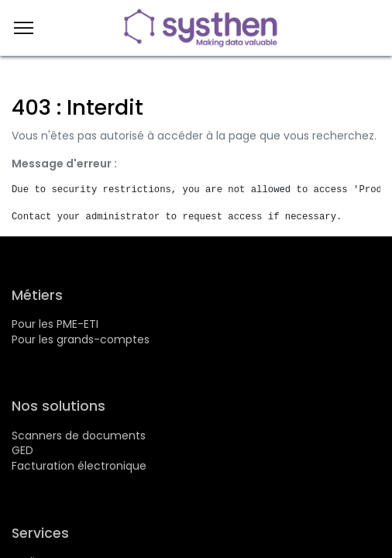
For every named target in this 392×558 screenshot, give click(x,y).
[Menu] (24, 28)
